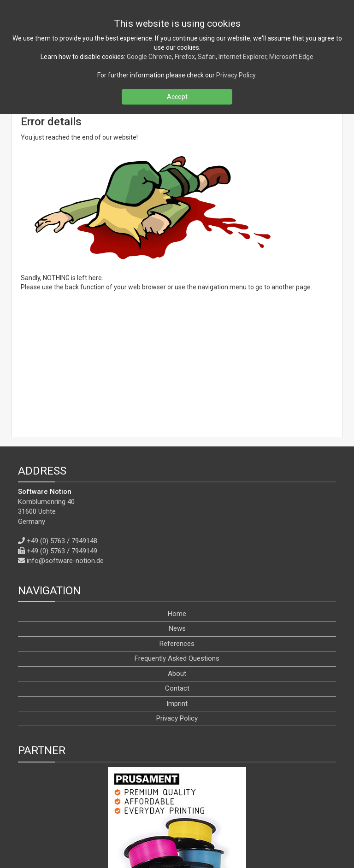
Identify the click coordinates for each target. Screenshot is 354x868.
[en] (185, 839)
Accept (177, 97)
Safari (207, 57)
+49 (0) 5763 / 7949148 (62, 433)
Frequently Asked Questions (177, 551)
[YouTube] (187, 819)
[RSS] (124, 819)
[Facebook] (143, 819)
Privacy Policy (177, 610)
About (177, 565)
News (177, 521)
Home (177, 505)
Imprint (177, 595)
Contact (177, 580)
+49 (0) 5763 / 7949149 (62, 443)
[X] (164, 819)
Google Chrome (149, 57)
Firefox (185, 57)
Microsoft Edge (291, 57)
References (177, 535)
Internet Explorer (242, 57)
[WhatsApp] (230, 819)
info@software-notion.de (65, 452)
